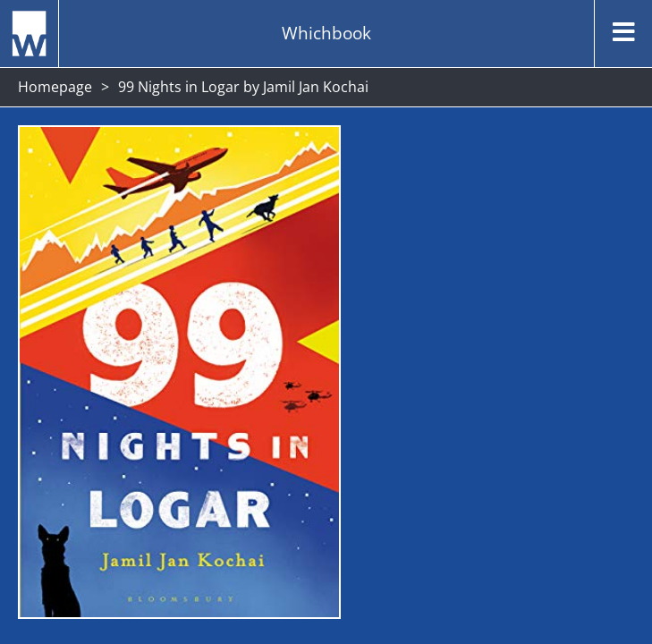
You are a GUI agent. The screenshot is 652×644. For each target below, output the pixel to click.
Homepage (55, 87)
